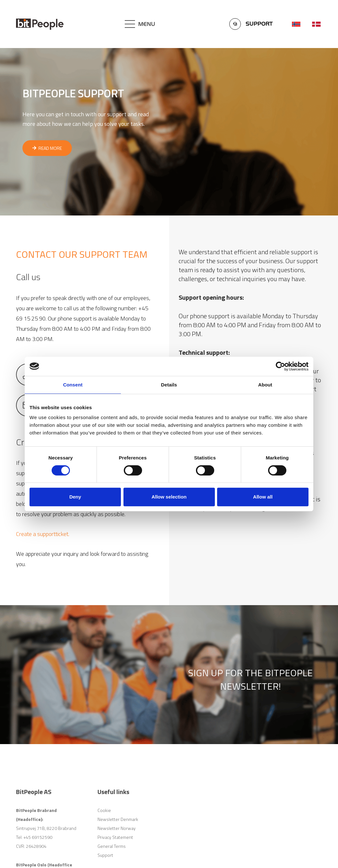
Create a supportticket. (43, 534)
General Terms (112, 846)
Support (105, 855)
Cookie (104, 810)
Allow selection (169, 497)
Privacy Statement (115, 837)
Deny (75, 497)
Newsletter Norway (117, 828)
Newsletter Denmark (118, 819)
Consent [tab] (73, 385)
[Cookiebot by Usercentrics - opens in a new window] (280, 366)
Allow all (263, 497)
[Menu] (140, 24)
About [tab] (265, 385)
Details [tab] (169, 385)
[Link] (40, 24)
